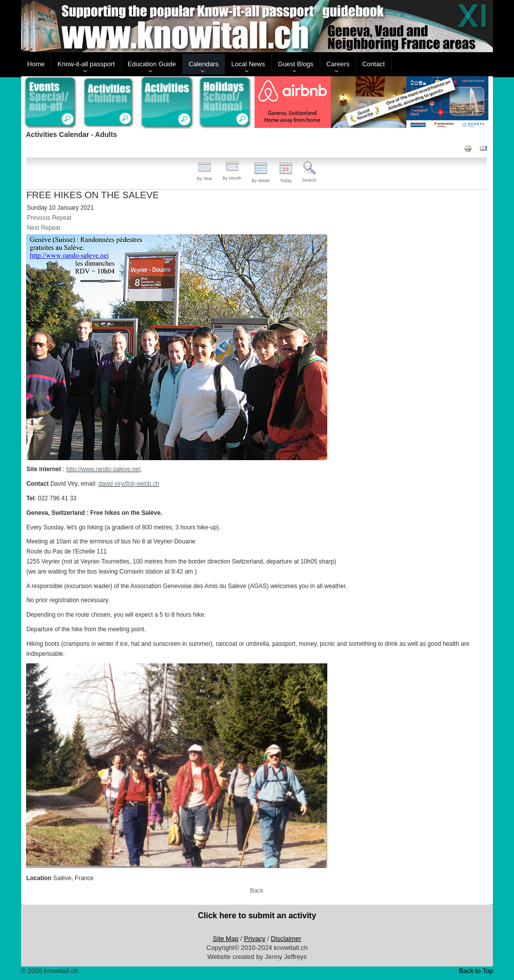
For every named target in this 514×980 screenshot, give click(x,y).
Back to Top (476, 971)
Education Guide (152, 64)
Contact (374, 64)
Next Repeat (43, 228)
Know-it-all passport (86, 64)
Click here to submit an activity (257, 916)
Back (257, 891)
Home (36, 64)
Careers (338, 64)
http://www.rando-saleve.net (103, 469)
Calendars (204, 64)
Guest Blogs (296, 64)
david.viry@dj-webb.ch (129, 484)
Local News (248, 64)
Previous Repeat (49, 218)
